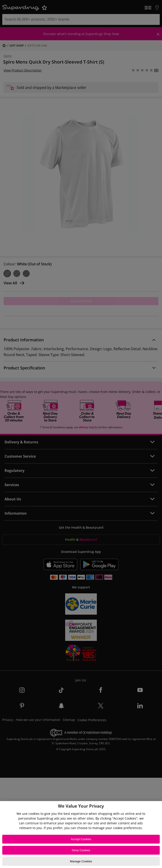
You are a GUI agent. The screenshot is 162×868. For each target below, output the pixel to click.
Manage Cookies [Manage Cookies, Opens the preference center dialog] (81, 861)
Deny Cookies (81, 850)
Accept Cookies (81, 839)
